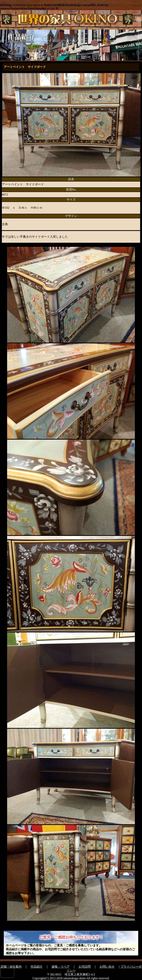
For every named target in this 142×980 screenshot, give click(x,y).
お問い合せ (107, 967)
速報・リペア (61, 967)
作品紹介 (37, 967)
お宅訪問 (85, 967)
